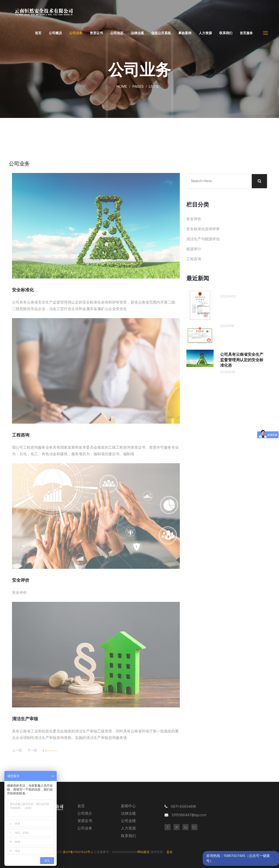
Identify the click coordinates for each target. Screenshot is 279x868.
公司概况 (55, 33)
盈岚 (170, 852)
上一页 (17, 751)
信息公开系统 (161, 33)
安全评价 (21, 580)
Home (122, 87)
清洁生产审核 (25, 719)
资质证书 (96, 33)
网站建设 (143, 852)
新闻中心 (128, 806)
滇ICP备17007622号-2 (78, 852)
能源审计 (194, 249)
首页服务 (246, 33)
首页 (38, 33)
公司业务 (76, 33)
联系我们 (226, 33)
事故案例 (185, 33)
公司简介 (85, 814)
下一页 (32, 751)
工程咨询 (21, 435)
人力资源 (205, 33)
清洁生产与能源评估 (203, 239)
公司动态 (117, 33)
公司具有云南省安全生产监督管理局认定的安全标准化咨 (242, 360)
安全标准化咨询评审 (203, 229)
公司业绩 (128, 821)
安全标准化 (23, 290)
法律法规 (137, 33)
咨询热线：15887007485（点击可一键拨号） (238, 858)
